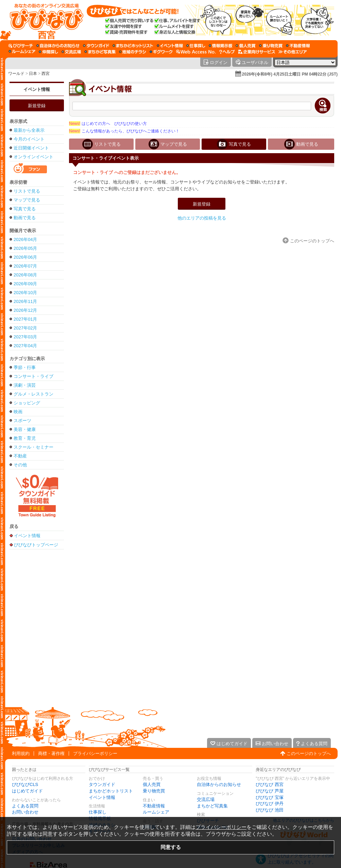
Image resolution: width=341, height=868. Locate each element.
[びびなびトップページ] (43, 20)
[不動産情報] (298, 46)
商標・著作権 (51, 753)
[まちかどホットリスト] (133, 46)
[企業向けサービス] (257, 52)
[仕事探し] (196, 46)
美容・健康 (25, 429)
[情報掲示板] (220, 46)
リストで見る (27, 191)
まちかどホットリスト (111, 791)
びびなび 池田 (270, 810)
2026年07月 (25, 266)
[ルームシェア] (22, 52)
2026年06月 (25, 257)
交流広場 (206, 799)
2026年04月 (25, 239)
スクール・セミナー (33, 447)
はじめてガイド (27, 791)
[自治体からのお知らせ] (58, 46)
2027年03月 (25, 337)
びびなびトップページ (36, 545)
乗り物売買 (154, 791)
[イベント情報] (170, 46)
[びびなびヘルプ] (227, 52)
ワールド (16, 74)
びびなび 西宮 (270, 784)
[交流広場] (71, 52)
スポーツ (22, 421)
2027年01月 (25, 319)
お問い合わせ (25, 812)
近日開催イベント (31, 148)
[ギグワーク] (161, 52)
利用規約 (21, 753)
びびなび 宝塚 (270, 797)
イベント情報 (37, 89)
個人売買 (152, 784)
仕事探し (98, 812)
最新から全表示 (29, 130)
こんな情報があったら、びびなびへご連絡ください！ (124, 131)
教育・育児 (25, 438)
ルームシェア (156, 812)
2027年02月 (25, 328)
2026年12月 (25, 310)
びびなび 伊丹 (270, 803)
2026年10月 (25, 293)
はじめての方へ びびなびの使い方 (108, 124)
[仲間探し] (48, 52)
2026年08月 (25, 275)
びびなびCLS (25, 784)
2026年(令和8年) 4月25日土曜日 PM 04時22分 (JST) (290, 74)
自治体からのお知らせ (219, 784)
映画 (18, 412)
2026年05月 (25, 248)
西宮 (46, 74)
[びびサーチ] (21, 46)
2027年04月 (25, 346)
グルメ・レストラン (33, 394)
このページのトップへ (309, 753)
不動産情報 (154, 806)
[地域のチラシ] (133, 52)
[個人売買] (246, 46)
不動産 (20, 456)
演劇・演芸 (25, 385)
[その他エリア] (293, 52)
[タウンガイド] (96, 46)
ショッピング (27, 403)
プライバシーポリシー (95, 753)
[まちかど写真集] (100, 52)
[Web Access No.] (196, 52)
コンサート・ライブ (33, 376)
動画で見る (25, 218)
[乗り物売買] (271, 46)
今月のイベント (29, 139)
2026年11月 (25, 301)
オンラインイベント (33, 157)
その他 (20, 465)
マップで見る (27, 200)
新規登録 (37, 106)
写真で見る (25, 209)
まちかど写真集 (212, 806)
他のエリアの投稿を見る (202, 218)
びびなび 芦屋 (270, 791)
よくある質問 (25, 806)
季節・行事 (25, 367)
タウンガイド (102, 784)
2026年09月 (25, 284)
